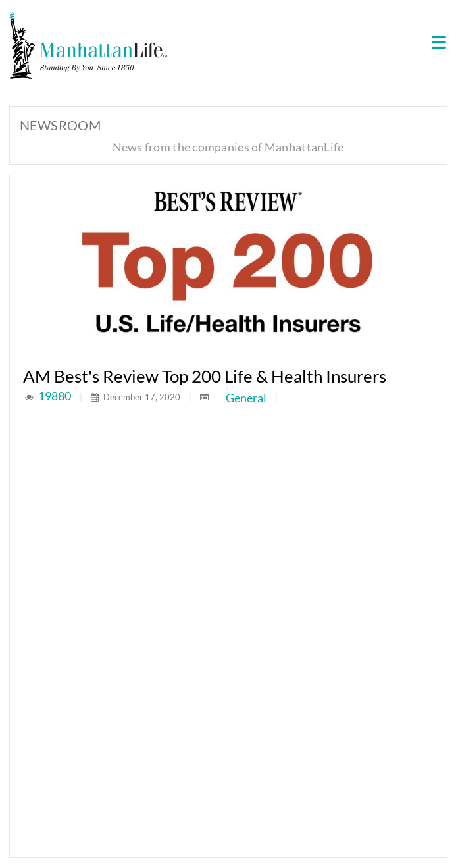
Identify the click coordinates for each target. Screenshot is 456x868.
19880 (56, 396)
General (246, 398)
